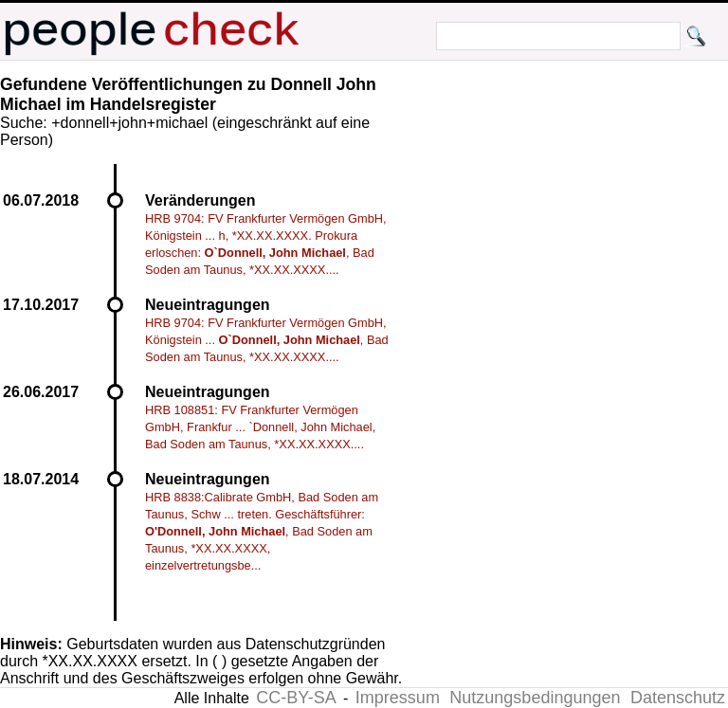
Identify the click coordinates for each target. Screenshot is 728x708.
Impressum (398, 698)
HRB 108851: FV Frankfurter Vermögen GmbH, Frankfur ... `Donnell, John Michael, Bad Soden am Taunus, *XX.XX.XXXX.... (260, 427)
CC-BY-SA (296, 698)
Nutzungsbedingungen (535, 698)
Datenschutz (678, 698)
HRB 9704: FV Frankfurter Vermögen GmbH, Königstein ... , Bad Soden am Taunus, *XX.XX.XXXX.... (267, 340)
